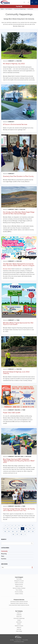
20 (13, 532)
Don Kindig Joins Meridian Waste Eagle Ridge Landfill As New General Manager (19, 213)
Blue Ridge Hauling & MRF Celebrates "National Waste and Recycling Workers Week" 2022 (19, 461)
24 (29, 532)
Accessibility (25, 640)
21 (17, 532)
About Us (19, 613)
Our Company (9, 9)
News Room (19, 622)
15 (26, 529)
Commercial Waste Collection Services (19, 601)
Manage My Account (19, 581)
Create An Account (19, 583)
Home (2, 9)
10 (8, 529)
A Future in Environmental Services (15, 124)
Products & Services (19, 600)
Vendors (19, 624)
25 (33, 532)
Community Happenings (20, 9)
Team (16, 209)
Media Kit (19, 628)
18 (5, 532)
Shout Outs (19, 617)
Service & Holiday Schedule (19, 588)
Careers (19, 620)
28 (21, 534)
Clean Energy (19, 631)
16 (30, 529)
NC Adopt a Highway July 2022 (14, 64)
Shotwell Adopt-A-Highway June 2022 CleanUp (16, 373)
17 (34, 529)
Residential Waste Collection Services (19, 603)
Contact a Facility (19, 594)
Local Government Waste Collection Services (19, 605)
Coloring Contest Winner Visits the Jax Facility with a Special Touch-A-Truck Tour (19, 510)
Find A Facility (19, 590)
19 (9, 532)
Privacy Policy (18, 640)
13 (19, 529)
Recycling (28, 457)
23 (25, 532)
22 (21, 532)
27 (17, 534)
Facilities (19, 61)
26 (13, 534)
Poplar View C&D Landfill (12, 413)
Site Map (12, 640)
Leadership (19, 615)
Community (30, 9)
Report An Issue (19, 586)
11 (11, 529)
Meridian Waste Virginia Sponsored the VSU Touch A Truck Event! (18, 324)
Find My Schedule (19, 592)
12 (15, 529)
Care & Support (19, 577)
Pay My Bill (19, 6)
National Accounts (19, 626)
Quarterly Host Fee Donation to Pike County (18, 176)
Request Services (19, 584)
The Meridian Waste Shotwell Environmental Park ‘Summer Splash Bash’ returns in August (19, 265)
